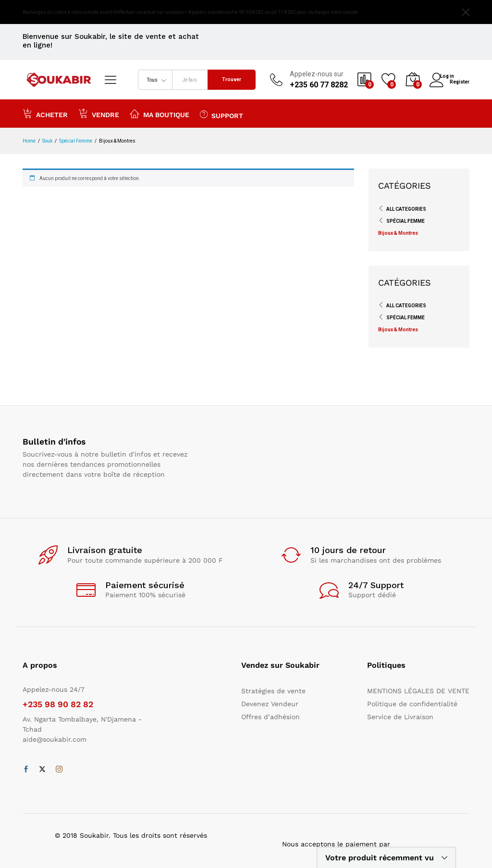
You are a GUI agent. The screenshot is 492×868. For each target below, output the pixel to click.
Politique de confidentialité (412, 704)
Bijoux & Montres (398, 233)
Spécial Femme (406, 221)
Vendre (99, 113)
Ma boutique (160, 113)
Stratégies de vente (273, 691)
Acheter (45, 113)
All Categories (406, 209)
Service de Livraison (400, 717)
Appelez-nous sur (317, 74)
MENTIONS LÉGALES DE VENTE (418, 691)
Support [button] (221, 114)
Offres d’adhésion (271, 717)
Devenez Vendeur (270, 704)
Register (460, 81)
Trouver (232, 79)
